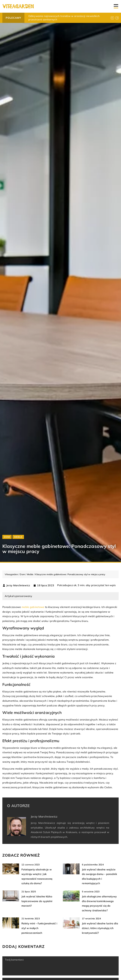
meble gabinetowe (33, 607)
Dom (7, 537)
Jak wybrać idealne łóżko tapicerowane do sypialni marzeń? (37, 901)
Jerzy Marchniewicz (18, 585)
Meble (18, 537)
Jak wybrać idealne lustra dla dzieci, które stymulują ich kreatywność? (100, 928)
